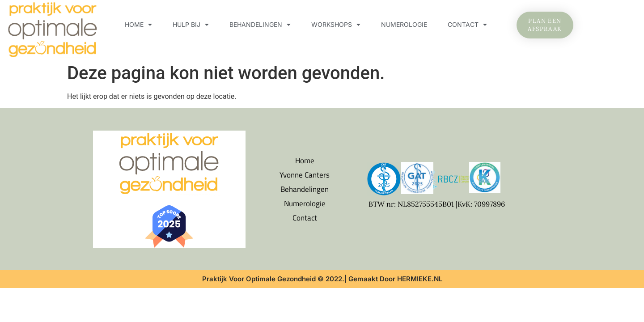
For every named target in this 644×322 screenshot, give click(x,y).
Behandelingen (260, 25)
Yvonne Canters (305, 175)
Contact (467, 25)
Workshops (336, 25)
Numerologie (404, 24)
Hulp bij (191, 25)
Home (138, 25)
